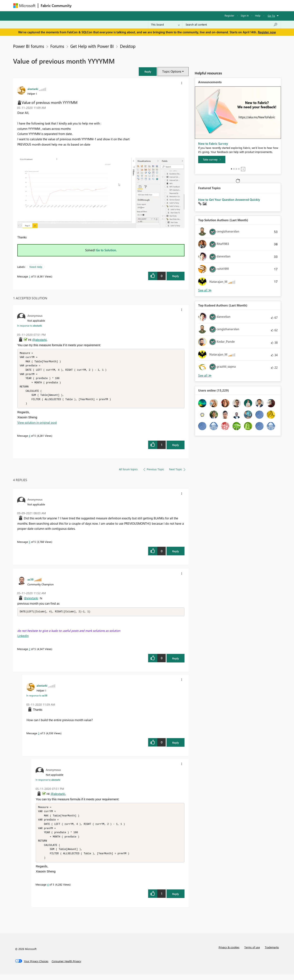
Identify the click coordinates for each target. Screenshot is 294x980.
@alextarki (39, 340)
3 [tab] (236, 169)
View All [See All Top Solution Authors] (205, 290)
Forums (81, 5)
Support (185, 5)
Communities (134, 5)
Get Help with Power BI (92, 46)
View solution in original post (37, 425)
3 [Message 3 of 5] (39, 736)
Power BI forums (29, 46)
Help (258, 15)
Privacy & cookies (229, 953)
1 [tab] (231, 169)
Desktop (128, 46)
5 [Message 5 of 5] (30, 544)
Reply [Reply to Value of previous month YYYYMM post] (176, 276)
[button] (148, 71)
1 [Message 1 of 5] (30, 276)
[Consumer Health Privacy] (66, 967)
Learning (168, 5)
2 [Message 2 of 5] (30, 652)
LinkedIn (23, 639)
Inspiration (99, 5)
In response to (30, 326)
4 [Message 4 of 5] (30, 438)
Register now (267, 32)
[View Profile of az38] (30, 582)
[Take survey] (212, 159)
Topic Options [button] (172, 71)
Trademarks (272, 953)
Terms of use (252, 953)
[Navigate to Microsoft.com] (24, 6)
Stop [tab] (243, 169)
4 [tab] (239, 169)
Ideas (116, 5)
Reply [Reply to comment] (176, 447)
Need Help (36, 267)
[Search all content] (232, 25)
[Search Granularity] (165, 25)
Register (229, 15)
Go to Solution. (106, 250)
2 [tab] (234, 169)
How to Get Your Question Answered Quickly (229, 200)
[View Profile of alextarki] (33, 89)
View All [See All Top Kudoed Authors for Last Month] (205, 375)
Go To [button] (271, 16)
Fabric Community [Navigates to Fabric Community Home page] (56, 6)
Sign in (245, 15)
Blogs (152, 5)
